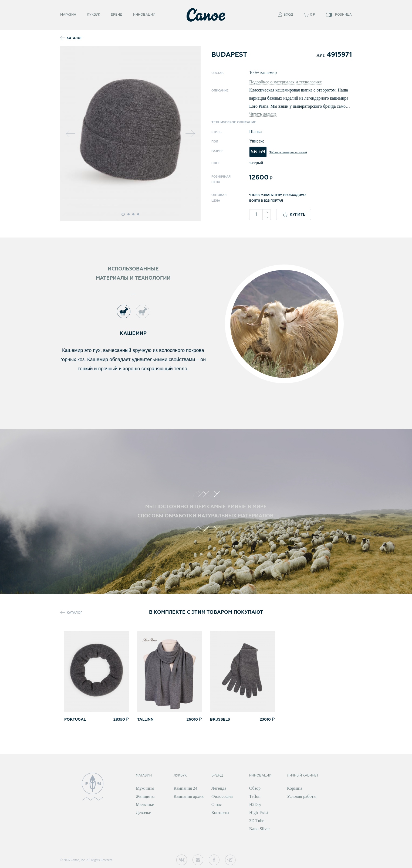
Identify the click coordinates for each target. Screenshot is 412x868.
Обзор (255, 788)
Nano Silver (260, 829)
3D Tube (257, 821)
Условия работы (302, 796)
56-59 (258, 152)
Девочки (144, 813)
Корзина (295, 788)
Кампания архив (189, 796)
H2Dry (255, 804)
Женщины (145, 796)
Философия (222, 796)
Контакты (220, 813)
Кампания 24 (185, 788)
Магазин (68, 14)
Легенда (219, 788)
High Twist (259, 813)
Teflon (255, 796)
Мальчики (145, 804)
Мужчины (145, 788)
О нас (217, 804)
